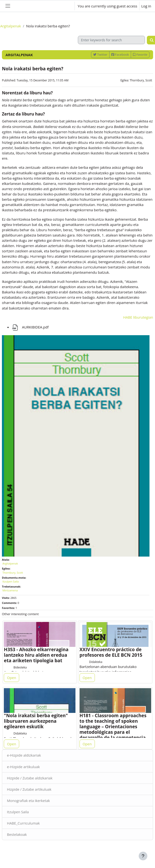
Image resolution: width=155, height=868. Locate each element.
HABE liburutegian (138, 317)
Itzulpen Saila (18, 812)
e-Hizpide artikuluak (23, 767)
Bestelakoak (17, 834)
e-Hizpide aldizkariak (24, 755)
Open (11, 678)
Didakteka (96, 662)
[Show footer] (143, 856)
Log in (146, 6)
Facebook (120, 55)
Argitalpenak (11, 26)
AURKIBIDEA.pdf (30, 327)
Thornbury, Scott (141, 80)
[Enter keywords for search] (111, 40)
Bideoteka (20, 667)
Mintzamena (10, 590)
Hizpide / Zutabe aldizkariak (30, 778)
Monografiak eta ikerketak (28, 801)
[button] (66, 6)
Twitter (100, 55)
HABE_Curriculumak (23, 823)
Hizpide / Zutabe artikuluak (29, 789)
